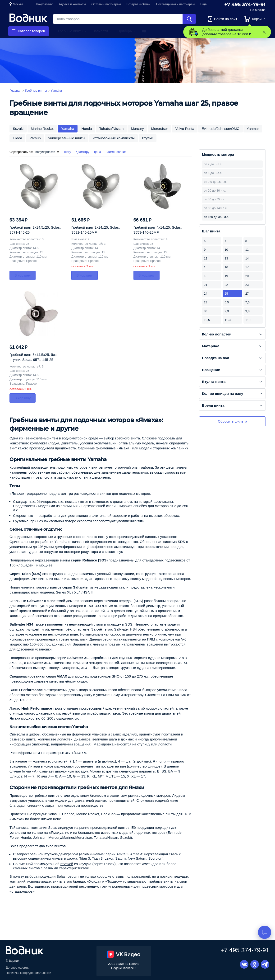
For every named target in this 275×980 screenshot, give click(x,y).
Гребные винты (71, 31)
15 (206, 267)
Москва (18, 4)
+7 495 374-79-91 (245, 5)
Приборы (125, 31)
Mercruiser (159, 129)
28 (206, 302)
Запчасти (100, 31)
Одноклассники (255, 964)
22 (226, 285)
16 (226, 267)
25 (226, 294)
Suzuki (18, 129)
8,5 (206, 311)
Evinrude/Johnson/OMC (220, 129)
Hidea (17, 138)
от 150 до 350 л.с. (217, 217)
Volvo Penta (185, 129)
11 (247, 250)
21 (206, 285)
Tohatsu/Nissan (112, 129)
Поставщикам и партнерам (176, 4)
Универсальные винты (67, 138)
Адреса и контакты (72, 4)
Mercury (137, 129)
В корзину (23, 275)
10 (226, 250)
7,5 (247, 302)
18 (206, 276)
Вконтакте (244, 964)
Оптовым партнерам (106, 4)
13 (226, 258)
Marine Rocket (42, 129)
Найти (189, 19)
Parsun (35, 138)
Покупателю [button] (44, 4)
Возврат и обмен (139, 4)
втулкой (67, 864)
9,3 (227, 311)
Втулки (148, 138)
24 (206, 294)
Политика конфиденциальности (28, 973)
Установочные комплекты (114, 138)
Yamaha (68, 129)
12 (206, 258)
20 (247, 276)
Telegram (265, 964)
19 (226, 276)
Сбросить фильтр (232, 421)
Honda (87, 129)
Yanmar (253, 129)
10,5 (207, 320)
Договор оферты (18, 968)
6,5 (227, 302)
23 (247, 285)
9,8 (247, 311)
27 (247, 294)
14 (247, 258)
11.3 (227, 320)
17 (247, 267)
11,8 (248, 320)
